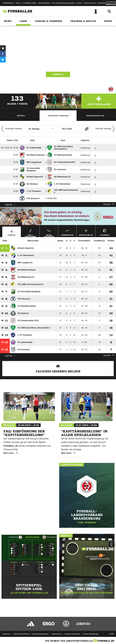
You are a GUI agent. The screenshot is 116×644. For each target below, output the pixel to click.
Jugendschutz (56, 634)
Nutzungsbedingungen (40, 634)
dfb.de (18, 3)
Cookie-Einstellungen (91, 634)
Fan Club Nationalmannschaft (63, 3)
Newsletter (102, 3)
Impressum (6, 634)
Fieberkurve (67, 232)
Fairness (105, 232)
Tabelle (58, 74)
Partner (79, 3)
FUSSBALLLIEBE (30, 3)
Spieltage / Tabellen (58, 116)
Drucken (109, 204)
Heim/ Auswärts (49, 233)
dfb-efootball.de (44, 3)
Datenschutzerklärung (21, 634)
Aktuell (21, 116)
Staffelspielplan (95, 116)
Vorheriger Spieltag (11, 129)
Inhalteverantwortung (72, 634)
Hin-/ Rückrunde (30, 233)
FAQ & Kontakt (90, 3)
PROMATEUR (8, 3)
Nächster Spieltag (106, 129)
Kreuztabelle (86, 232)
